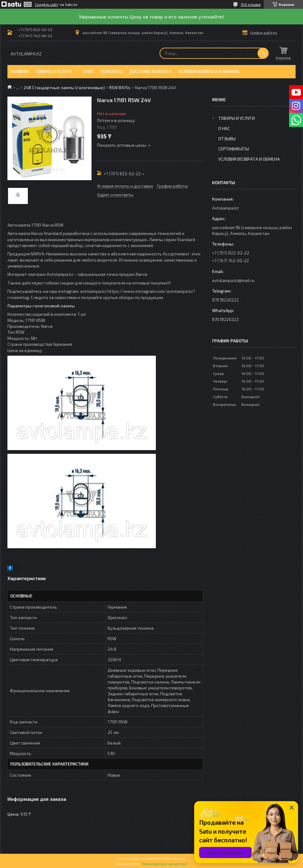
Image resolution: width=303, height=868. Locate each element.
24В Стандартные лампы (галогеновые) (64, 87)
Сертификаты (234, 149)
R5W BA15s (120, 87)
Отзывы (227, 139)
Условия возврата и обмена (209, 72)
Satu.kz (179, 858)
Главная (20, 72)
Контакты (112, 72)
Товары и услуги (53, 72)
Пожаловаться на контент (164, 864)
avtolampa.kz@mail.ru (233, 280)
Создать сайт (47, 4)
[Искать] (263, 53)
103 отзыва (251, 4)
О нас (88, 72)
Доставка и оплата (150, 72)
